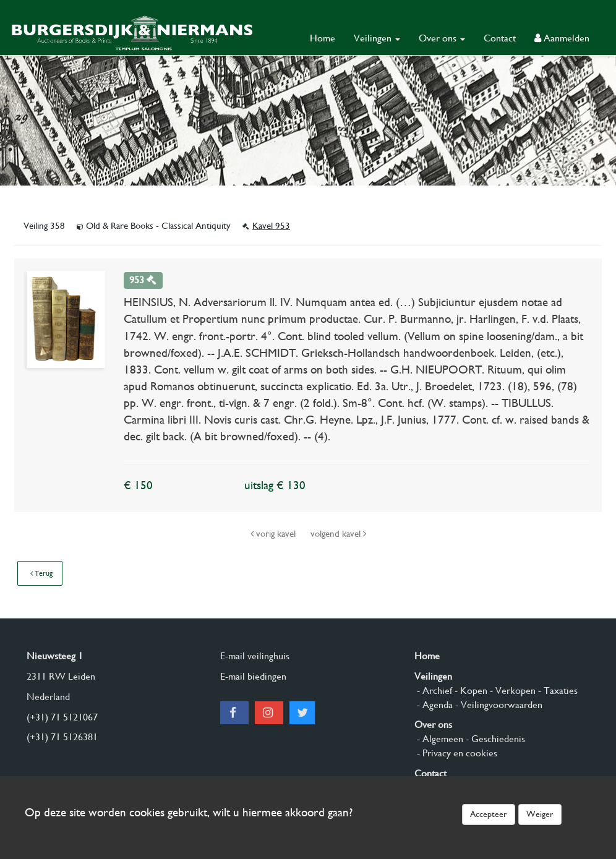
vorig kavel (274, 534)
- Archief (433, 690)
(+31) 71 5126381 (62, 737)
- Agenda (434, 705)
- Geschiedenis (494, 739)
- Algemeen (439, 739)
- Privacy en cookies (456, 753)
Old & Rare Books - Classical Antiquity (155, 226)
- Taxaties (557, 690)
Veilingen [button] (377, 38)
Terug (41, 573)
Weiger (540, 814)
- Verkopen (511, 690)
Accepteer (489, 814)
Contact (500, 38)
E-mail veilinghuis (255, 656)
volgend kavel (338, 534)
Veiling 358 (45, 226)
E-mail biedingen (253, 676)
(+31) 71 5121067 (62, 717)
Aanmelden (562, 38)
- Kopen (470, 690)
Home (323, 38)
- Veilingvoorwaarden (498, 705)
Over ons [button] (442, 38)
